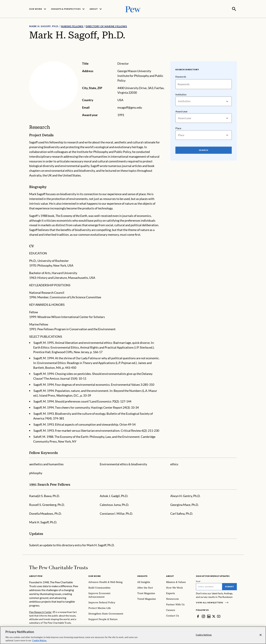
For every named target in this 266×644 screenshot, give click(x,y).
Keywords (181, 76)
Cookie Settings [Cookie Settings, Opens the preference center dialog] (204, 635)
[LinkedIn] (209, 616)
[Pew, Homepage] (133, 9)
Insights (142, 576)
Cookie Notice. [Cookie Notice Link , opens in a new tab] (40, 640)
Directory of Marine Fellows (106, 26)
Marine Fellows (72, 26)
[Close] (261, 635)
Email (198, 581)
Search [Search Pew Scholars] (204, 150)
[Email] (209, 586)
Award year (182, 111)
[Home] (58, 567)
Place (178, 128)
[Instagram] (203, 616)
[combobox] (178, 101)
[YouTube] (219, 616)
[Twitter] (214, 616)
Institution (181, 94)
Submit (230, 586)
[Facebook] (198, 616)
